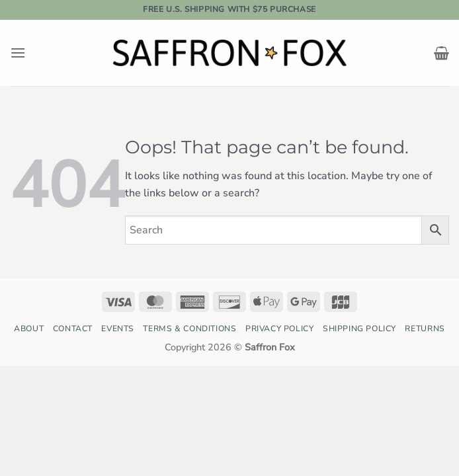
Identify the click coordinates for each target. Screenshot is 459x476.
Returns (425, 329)
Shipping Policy (359, 329)
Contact (73, 329)
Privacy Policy (280, 329)
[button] (18, 53)
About (29, 329)
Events (118, 329)
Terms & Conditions (189, 329)
